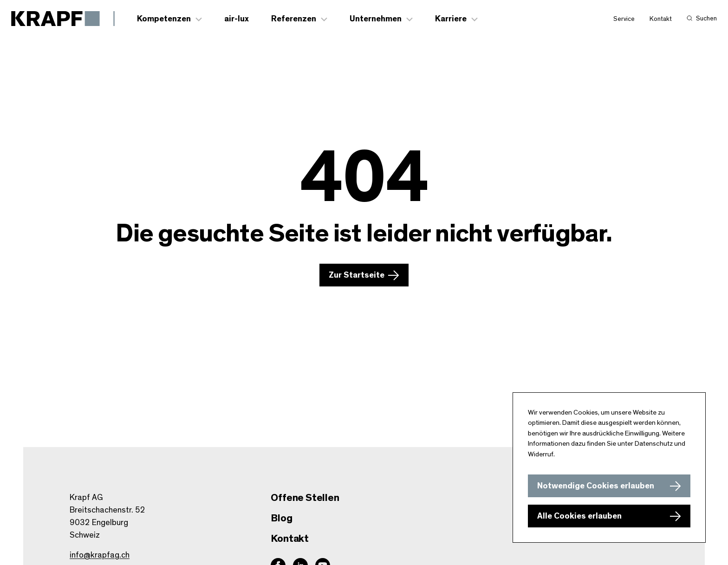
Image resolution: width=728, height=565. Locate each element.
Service (624, 19)
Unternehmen (376, 19)
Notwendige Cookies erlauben (596, 486)
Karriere (451, 19)
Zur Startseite (357, 275)
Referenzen (294, 19)
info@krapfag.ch (100, 555)
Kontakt (661, 19)
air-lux (237, 19)
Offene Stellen (305, 498)
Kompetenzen (164, 19)
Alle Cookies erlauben (579, 516)
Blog (281, 518)
